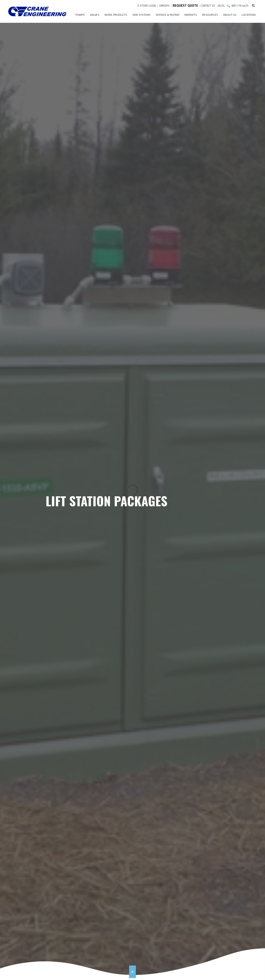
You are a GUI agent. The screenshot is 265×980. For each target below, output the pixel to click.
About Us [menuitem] (230, 15)
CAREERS (164, 6)
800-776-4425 (240, 6)
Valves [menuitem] (95, 15)
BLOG (221, 6)
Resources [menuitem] (210, 15)
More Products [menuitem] (116, 15)
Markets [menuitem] (191, 15)
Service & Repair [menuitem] (167, 15)
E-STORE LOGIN (147, 6)
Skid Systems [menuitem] (141, 15)
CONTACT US (208, 6)
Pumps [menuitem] (80, 15)
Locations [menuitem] (249, 15)
